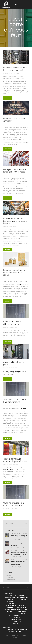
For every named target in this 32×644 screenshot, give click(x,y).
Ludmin (24, 548)
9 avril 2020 (16, 73)
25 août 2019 (14, 508)
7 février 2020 (16, 175)
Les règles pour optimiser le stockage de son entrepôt (15, 171)
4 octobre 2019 (13, 368)
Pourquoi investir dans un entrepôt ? (14, 120)
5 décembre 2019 (13, 278)
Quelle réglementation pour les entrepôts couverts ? (15, 69)
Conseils (6, 124)
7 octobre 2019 (13, 327)
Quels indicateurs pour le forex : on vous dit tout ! (14, 504)
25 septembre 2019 (14, 405)
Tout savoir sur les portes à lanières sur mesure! (14, 401)
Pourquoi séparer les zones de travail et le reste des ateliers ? (15, 272)
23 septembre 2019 (14, 464)
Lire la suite (8, 98)
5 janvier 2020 (13, 227)
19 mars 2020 (12, 124)
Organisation (7, 175)
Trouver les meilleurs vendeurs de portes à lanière (15, 460)
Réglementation (8, 73)
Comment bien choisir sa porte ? (14, 363)
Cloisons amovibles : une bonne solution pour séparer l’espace (15, 221)
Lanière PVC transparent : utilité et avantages (14, 323)
